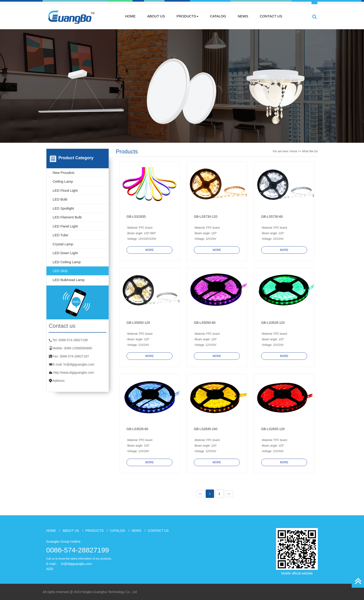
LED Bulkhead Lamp (69, 280)
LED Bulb (60, 199)
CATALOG (218, 16)
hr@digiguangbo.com (79, 364)
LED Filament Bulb (67, 217)
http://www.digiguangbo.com (74, 373)
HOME (130, 16)
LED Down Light (65, 253)
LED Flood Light (65, 190)
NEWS (243, 16)
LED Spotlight (63, 208)
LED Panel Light (65, 226)
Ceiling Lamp (63, 181)
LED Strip (60, 271)
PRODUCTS (187, 16)
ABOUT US (156, 16)
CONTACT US (271, 16)
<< (200, 494)
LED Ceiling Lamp (67, 262)
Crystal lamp (63, 244)
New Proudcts (63, 173)
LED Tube (60, 235)
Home (294, 151)
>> (229, 494)
